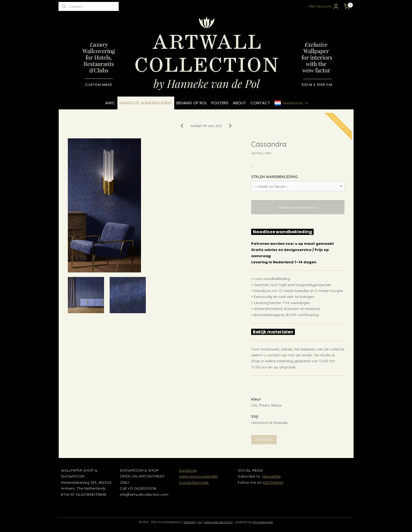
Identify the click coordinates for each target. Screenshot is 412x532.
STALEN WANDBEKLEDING (274, 177)
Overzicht (264, 439)
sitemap (189, 522)
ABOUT (239, 103)
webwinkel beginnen (218, 522)
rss (200, 522)
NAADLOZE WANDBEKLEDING (146, 103)
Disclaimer (188, 470)
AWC (110, 103)
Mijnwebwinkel (263, 522)
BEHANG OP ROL (192, 103)
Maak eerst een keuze (298, 207)
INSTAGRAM (273, 482)
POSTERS (220, 103)
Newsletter (272, 476)
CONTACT (260, 103)
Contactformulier (194, 482)
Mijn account (324, 6)
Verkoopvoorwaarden (198, 476)
